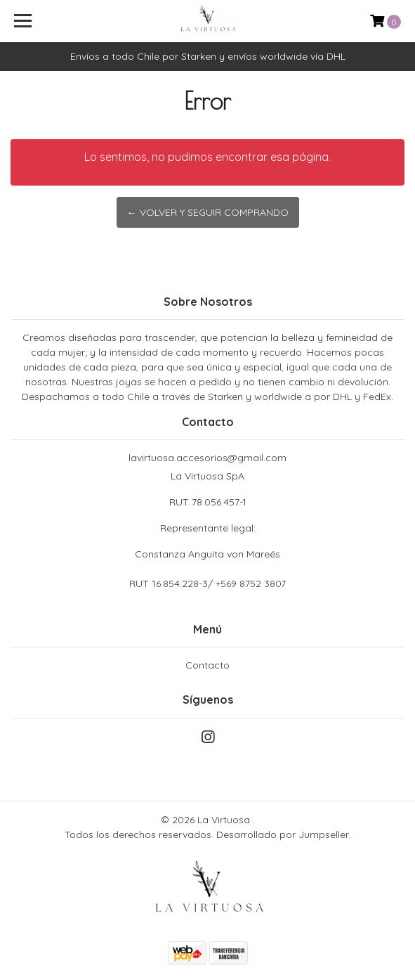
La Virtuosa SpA (207, 516)
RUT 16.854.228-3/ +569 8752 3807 (207, 584)
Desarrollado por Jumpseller (282, 834)
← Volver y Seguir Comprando (208, 212)
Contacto (207, 665)
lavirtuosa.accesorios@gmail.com (207, 458)
